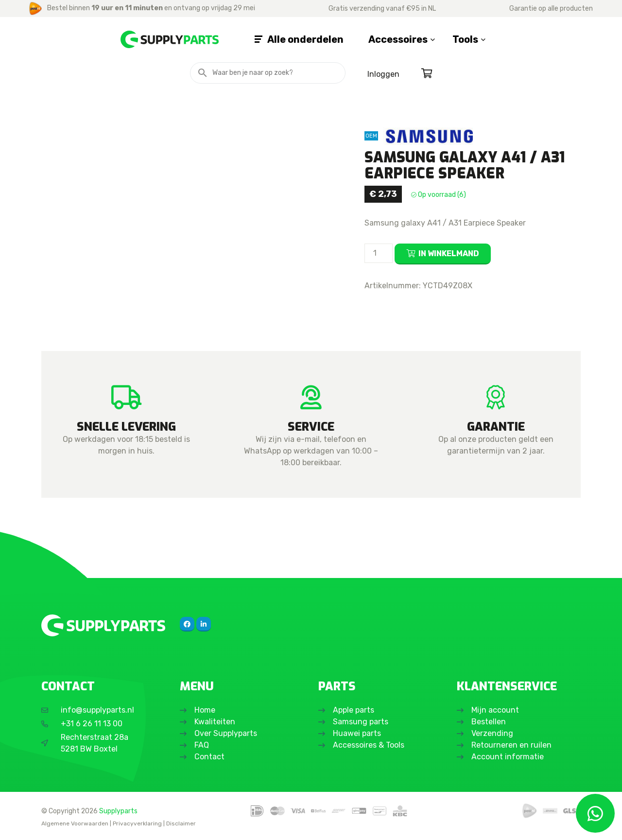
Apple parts (354, 710)
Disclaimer (181, 823)
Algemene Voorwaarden (75, 823)
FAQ (202, 745)
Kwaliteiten (215, 722)
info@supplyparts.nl (97, 710)
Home (205, 710)
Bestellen (489, 722)
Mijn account (495, 710)
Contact (209, 757)
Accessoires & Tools (369, 745)
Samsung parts (361, 722)
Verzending (492, 733)
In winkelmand (449, 254)
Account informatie (508, 757)
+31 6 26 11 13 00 (92, 724)
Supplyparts (118, 811)
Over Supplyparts (226, 733)
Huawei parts (357, 733)
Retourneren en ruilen (511, 745)
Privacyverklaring (137, 823)
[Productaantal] (379, 253)
